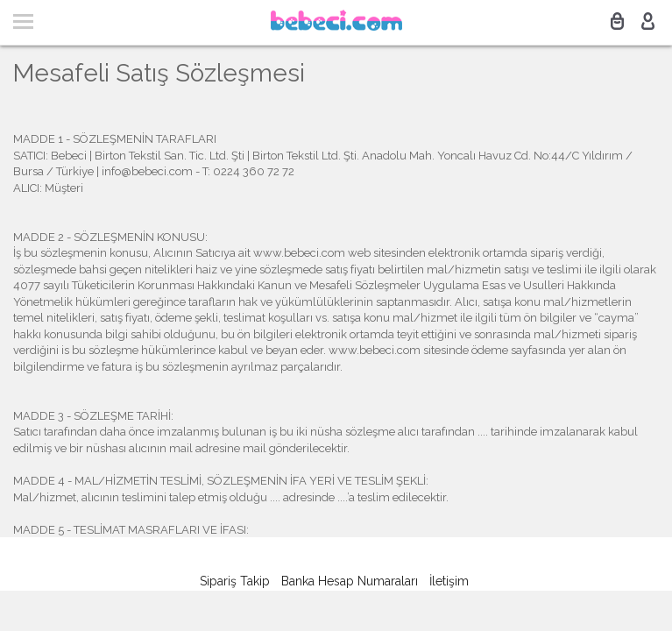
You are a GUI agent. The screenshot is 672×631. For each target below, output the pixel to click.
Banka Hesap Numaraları (350, 581)
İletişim (449, 581)
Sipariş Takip (235, 581)
